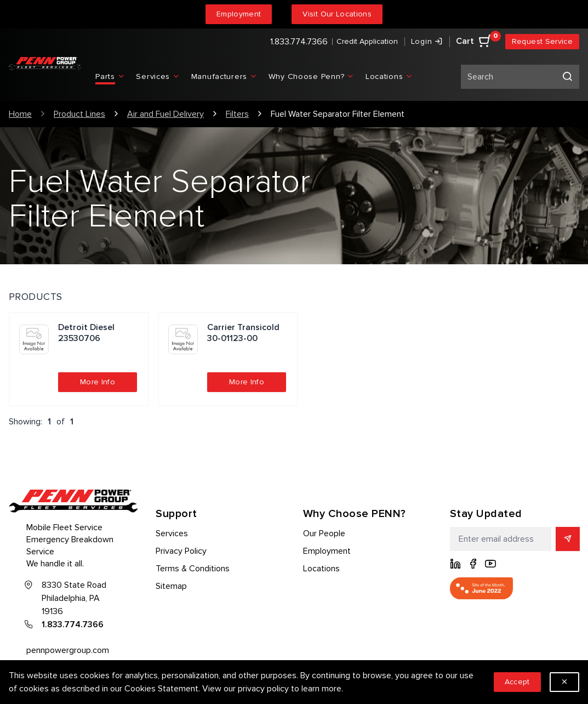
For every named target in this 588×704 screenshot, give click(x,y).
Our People (324, 533)
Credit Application (367, 41)
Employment (239, 14)
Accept (517, 682)
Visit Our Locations (337, 14)
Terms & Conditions (193, 569)
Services (172, 533)
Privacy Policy (181, 551)
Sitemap (171, 586)
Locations (321, 569)
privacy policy (263, 689)
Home (20, 114)
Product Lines (79, 114)
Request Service (542, 41)
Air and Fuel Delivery (165, 114)
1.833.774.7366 (299, 42)
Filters (237, 114)
